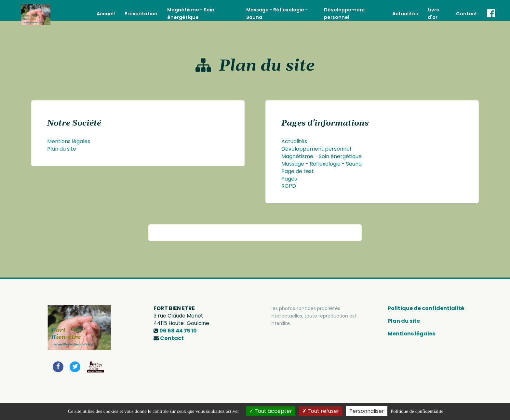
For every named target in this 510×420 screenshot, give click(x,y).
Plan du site (62, 149)
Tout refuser (321, 411)
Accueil (106, 10)
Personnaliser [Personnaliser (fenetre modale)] (367, 411)
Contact (467, 10)
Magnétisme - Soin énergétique (322, 156)
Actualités (405, 10)
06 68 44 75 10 (178, 331)
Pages (289, 179)
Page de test (298, 171)
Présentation (141, 10)
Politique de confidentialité (426, 308)
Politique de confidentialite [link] (417, 411)
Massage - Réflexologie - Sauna (322, 164)
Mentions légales (69, 141)
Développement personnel (316, 149)
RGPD (289, 186)
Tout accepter (271, 411)
